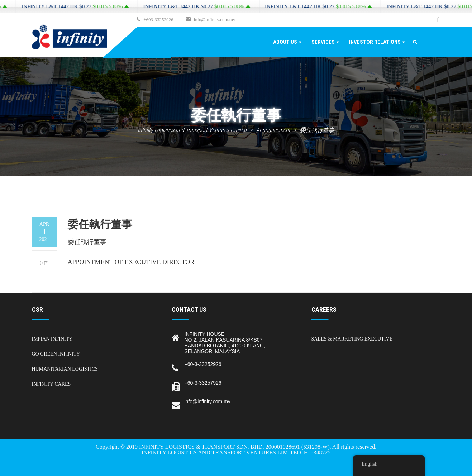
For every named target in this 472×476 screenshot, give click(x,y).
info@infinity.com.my (210, 20)
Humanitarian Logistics (65, 369)
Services (323, 42)
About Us (285, 42)
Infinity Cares (51, 384)
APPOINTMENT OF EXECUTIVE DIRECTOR (131, 262)
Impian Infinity (52, 339)
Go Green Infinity (56, 354)
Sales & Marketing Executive (352, 339)
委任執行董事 (87, 242)
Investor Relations (375, 42)
